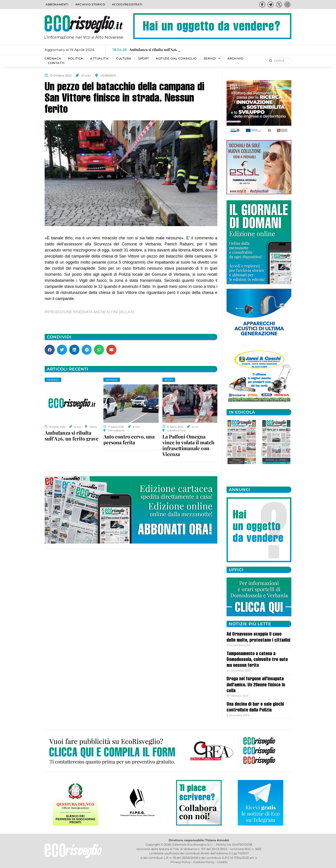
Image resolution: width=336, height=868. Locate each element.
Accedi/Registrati (127, 4)
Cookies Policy (204, 862)
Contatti (56, 63)
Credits (222, 862)
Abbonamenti (57, 4)
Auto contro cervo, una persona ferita (129, 439)
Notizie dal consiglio (176, 58)
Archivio (236, 58)
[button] (50, 350)
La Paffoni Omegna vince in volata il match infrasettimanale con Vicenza (188, 445)
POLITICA (76, 58)
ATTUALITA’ (100, 58)
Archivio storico (90, 4)
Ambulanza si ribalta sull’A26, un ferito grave (72, 436)
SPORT (144, 58)
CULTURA (124, 58)
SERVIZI (212, 59)
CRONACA (53, 58)
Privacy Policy (180, 862)
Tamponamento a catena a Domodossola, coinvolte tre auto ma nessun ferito (257, 660)
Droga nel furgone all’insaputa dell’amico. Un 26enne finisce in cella (256, 685)
